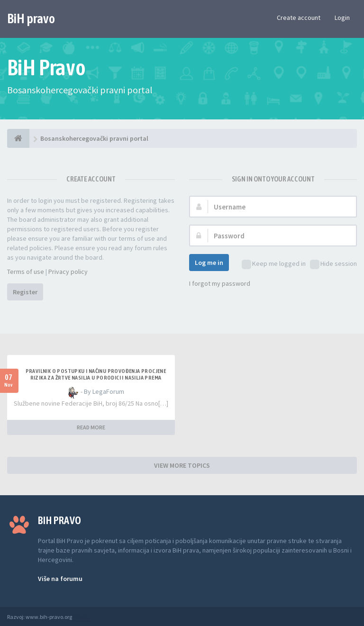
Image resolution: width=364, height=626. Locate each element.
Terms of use (26, 272)
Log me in (209, 263)
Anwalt (82, 617)
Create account (299, 18)
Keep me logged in (274, 264)
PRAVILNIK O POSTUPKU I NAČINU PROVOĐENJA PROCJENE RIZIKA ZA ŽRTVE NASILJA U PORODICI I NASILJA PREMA (96, 374)
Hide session (333, 264)
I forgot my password (220, 283)
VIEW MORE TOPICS (182, 465)
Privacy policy (68, 272)
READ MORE (91, 427)
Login (342, 18)
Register (25, 292)
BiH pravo (31, 18)
